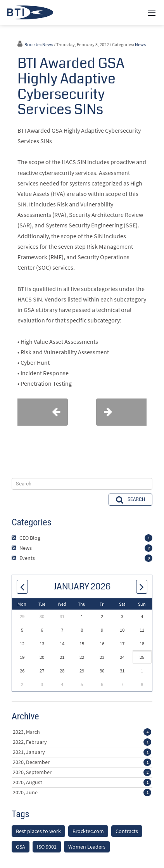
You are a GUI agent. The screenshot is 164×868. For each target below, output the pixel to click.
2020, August (82, 782)
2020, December (82, 762)
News (140, 44)
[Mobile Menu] (152, 12)
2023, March (82, 732)
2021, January (82, 752)
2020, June (82, 792)
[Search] (82, 484)
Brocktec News (39, 44)
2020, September (82, 772)
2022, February (82, 742)
